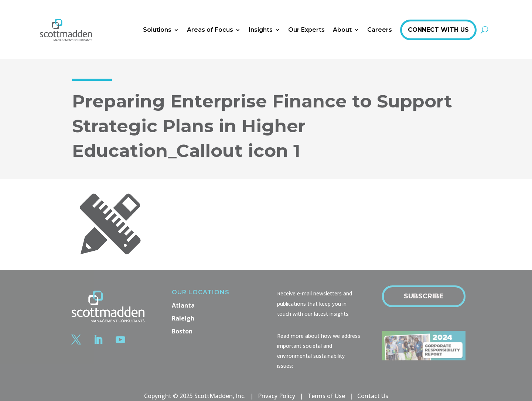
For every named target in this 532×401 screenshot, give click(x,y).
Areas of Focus (210, 30)
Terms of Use (326, 396)
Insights (261, 30)
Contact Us (373, 396)
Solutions (157, 30)
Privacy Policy (277, 396)
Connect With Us (438, 30)
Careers (380, 30)
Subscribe (424, 296)
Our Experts (306, 30)
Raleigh (183, 318)
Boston (182, 331)
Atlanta (183, 305)
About (342, 30)
